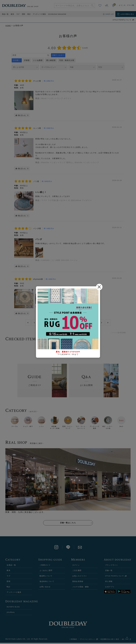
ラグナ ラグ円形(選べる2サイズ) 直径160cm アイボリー (67, 200)
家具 (12, 14)
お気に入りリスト (80, 577)
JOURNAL (11, 613)
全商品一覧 (11, 566)
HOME (8, 25)
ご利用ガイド (45, 566)
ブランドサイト (112, 566)
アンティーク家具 (39, 14)
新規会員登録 (78, 582)
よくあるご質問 (46, 572)
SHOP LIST (110, 14)
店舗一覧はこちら (68, 524)
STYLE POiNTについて (122, 20)
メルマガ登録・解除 (81, 588)
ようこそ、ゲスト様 (126, 5)
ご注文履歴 (77, 572)
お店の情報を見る (127, 14)
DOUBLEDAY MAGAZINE (57, 14)
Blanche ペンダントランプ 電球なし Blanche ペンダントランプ (70, 162)
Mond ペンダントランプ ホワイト (56, 98)
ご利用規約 (73, 640)
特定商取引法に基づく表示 (110, 640)
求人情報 (109, 582)
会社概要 (125, 640)
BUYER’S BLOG (13, 608)
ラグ (18, 14)
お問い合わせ (45, 588)
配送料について (46, 577)
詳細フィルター (58, 55)
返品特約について (47, 582)
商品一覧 (5, 14)
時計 (29, 14)
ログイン (76, 566)
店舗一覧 (109, 572)
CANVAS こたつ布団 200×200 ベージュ (60, 260)
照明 (23, 14)
